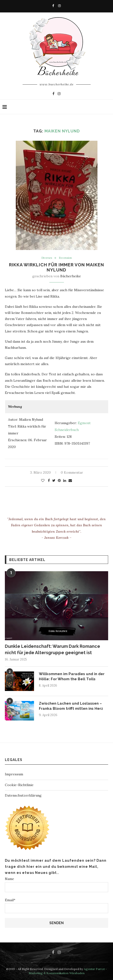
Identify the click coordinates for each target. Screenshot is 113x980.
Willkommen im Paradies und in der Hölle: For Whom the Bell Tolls (72, 676)
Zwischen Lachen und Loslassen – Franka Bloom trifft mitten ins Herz (71, 706)
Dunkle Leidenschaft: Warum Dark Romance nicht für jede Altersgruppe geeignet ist (52, 649)
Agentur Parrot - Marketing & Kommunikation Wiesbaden (68, 971)
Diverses (47, 258)
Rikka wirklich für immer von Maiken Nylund (56, 267)
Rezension (65, 258)
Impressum (14, 774)
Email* (56, 905)
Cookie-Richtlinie (19, 785)
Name (56, 884)
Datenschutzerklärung (23, 795)
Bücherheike (71, 276)
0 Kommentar (72, 472)
